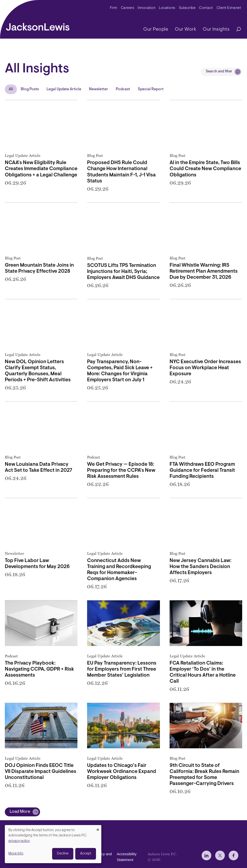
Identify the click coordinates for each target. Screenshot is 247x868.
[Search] (236, 30)
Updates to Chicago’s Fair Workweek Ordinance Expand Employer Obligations (122, 772)
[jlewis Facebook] (233, 855)
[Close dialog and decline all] (98, 828)
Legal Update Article (64, 89)
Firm (114, 8)
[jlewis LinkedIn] (206, 855)
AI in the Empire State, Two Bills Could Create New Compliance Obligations (205, 169)
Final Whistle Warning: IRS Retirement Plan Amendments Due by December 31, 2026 (204, 271)
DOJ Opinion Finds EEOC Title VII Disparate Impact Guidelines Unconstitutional (41, 772)
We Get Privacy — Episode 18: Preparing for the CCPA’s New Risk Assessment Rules (121, 471)
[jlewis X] (220, 855)
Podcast (123, 89)
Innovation (147, 8)
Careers (128, 8)
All (11, 89)
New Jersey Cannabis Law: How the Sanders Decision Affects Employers (200, 567)
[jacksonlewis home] (38, 26)
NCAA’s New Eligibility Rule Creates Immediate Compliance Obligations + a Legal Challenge (41, 169)
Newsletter (99, 89)
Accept (86, 854)
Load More (20, 812)
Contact (206, 8)
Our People (156, 29)
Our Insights (216, 29)
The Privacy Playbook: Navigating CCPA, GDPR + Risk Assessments (39, 669)
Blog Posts (30, 89)
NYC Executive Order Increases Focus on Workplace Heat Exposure (205, 368)
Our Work (185, 29)
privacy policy (19, 841)
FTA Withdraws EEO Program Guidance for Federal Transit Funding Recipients (202, 471)
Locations (167, 8)
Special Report (151, 89)
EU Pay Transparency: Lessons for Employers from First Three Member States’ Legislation (122, 669)
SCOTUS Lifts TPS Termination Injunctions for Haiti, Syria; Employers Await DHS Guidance (123, 272)
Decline (63, 854)
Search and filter (219, 72)
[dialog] (53, 844)
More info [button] (16, 854)
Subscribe (187, 8)
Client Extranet (229, 8)
